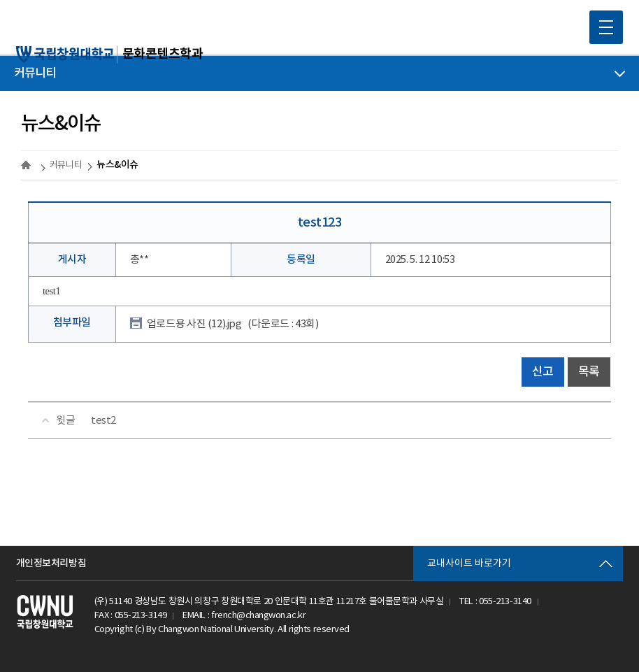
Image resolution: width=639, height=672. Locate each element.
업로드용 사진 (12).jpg (232, 324)
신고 (543, 372)
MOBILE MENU (601, 22)
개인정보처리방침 (51, 563)
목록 (589, 372)
